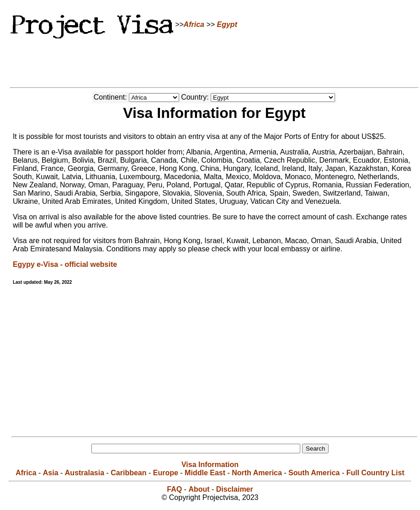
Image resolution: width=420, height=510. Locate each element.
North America (257, 473)
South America (314, 473)
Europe (166, 473)
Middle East (205, 473)
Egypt (227, 24)
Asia (51, 473)
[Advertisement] (210, 62)
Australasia (85, 473)
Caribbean (128, 473)
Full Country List (375, 473)
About (199, 489)
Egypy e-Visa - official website (65, 264)
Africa (194, 24)
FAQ (174, 489)
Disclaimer (235, 489)
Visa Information (210, 465)
